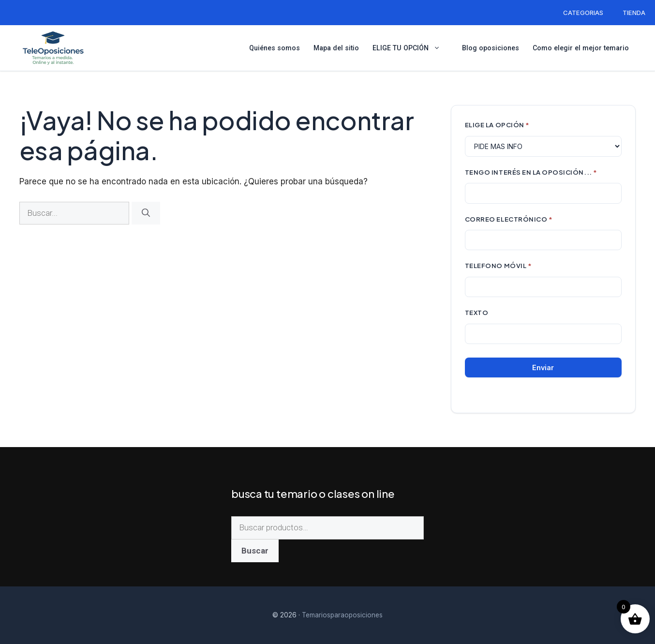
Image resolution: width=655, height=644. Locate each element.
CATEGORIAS (583, 13)
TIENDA (634, 13)
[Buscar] (146, 213)
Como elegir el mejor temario (581, 48)
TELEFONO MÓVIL (498, 265)
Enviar (543, 367)
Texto (477, 312)
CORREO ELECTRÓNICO (509, 219)
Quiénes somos (275, 48)
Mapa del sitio (336, 48)
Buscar (255, 551)
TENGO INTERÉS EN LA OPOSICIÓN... (531, 172)
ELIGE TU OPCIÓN (410, 48)
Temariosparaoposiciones (342, 615)
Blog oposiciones (491, 48)
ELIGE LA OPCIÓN (497, 125)
